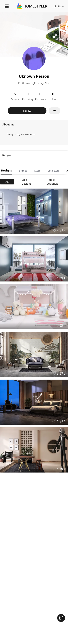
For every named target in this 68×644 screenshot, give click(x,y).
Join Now (58, 6)
